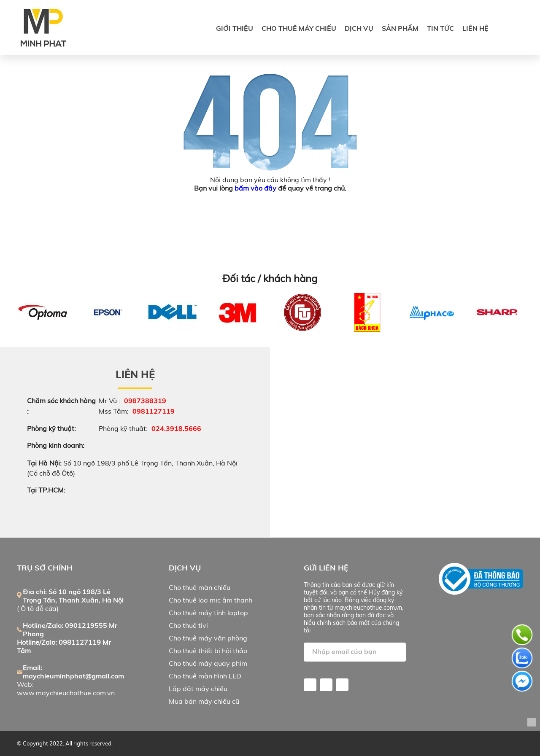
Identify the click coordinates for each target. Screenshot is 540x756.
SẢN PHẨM (400, 28)
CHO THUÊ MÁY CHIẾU (299, 28)
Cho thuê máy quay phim (208, 663)
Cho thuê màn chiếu (200, 587)
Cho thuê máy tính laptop (208, 613)
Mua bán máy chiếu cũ (204, 701)
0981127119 (154, 411)
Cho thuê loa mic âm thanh (211, 600)
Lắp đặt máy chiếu (198, 689)
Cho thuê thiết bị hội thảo (208, 651)
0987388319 (145, 401)
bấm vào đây (255, 188)
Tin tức (440, 28)
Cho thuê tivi (188, 625)
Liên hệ (475, 28)
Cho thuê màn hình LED (205, 676)
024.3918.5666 (176, 428)
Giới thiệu (235, 28)
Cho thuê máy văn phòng (208, 638)
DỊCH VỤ (359, 28)
